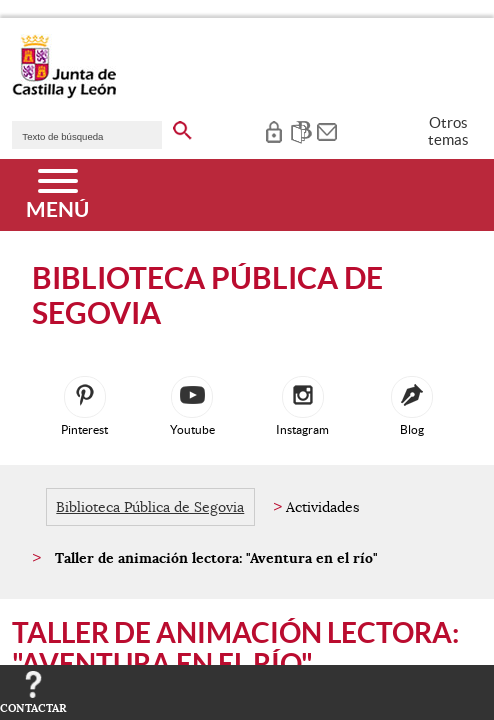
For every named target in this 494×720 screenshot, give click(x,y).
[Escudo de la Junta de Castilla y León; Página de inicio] (64, 94)
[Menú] (57, 195)
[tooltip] (273, 130)
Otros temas (448, 131)
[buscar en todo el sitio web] (182, 127)
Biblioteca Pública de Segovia (150, 507)
